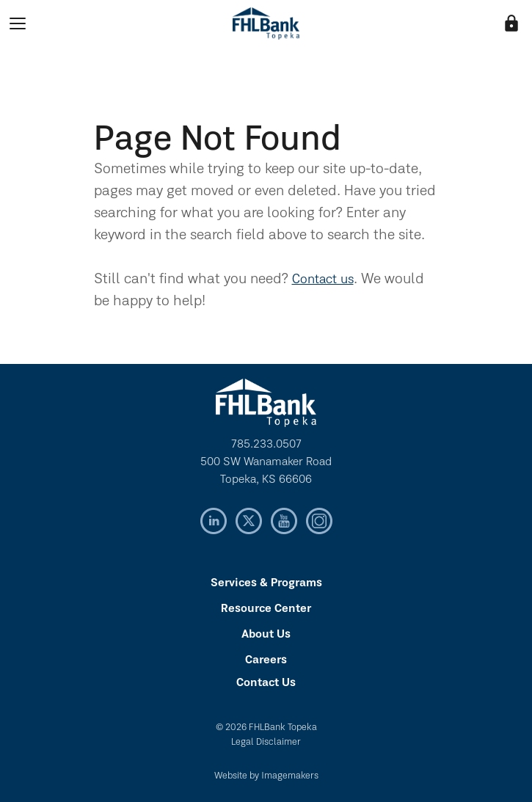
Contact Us (266, 683)
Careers (266, 660)
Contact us (323, 280)
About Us (266, 635)
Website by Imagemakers (266, 776)
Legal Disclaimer (266, 742)
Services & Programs (266, 583)
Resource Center (266, 609)
